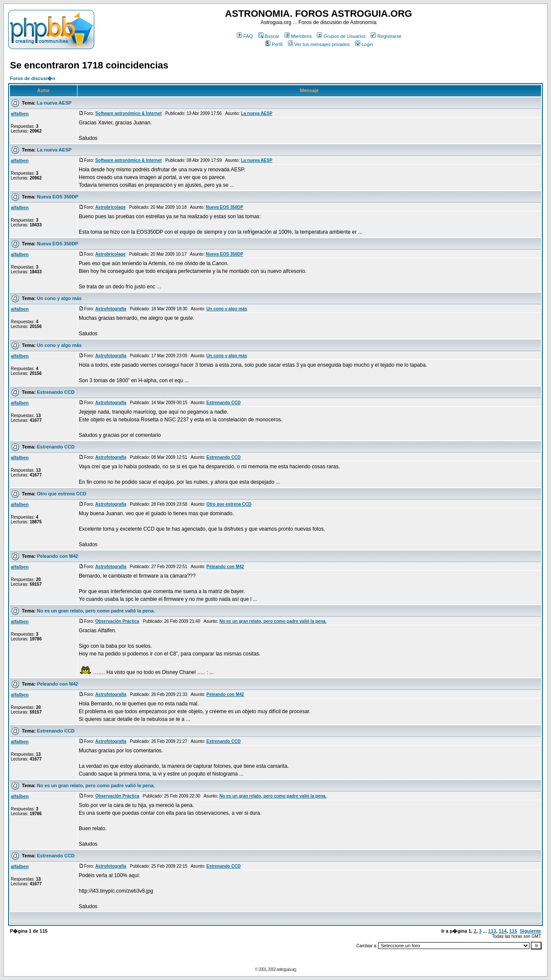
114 (503, 931)
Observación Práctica (117, 621)
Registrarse (386, 36)
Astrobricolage (110, 207)
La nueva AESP (54, 103)
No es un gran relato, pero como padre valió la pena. (96, 611)
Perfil (274, 44)
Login (364, 44)
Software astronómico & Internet (128, 113)
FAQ (245, 36)
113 (492, 931)
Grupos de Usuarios (341, 36)
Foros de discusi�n (33, 78)
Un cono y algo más (59, 298)
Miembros (298, 36)
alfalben (20, 114)
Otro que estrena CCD (62, 494)
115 (513, 931)
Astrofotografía (111, 309)
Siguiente (530, 931)
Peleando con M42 (58, 556)
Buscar (269, 36)
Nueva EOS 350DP (58, 197)
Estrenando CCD (56, 392)
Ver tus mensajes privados (319, 44)
